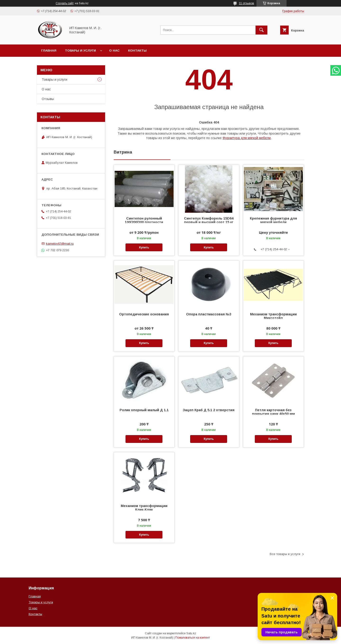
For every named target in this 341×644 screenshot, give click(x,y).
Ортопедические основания (144, 314)
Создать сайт (65, 3)
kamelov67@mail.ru (60, 244)
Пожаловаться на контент (193, 638)
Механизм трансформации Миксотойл (273, 316)
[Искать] (261, 30)
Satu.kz (191, 633)
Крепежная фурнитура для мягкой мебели (273, 220)
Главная (49, 51)
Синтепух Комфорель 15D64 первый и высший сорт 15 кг (209, 220)
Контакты (137, 51)
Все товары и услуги (285, 554)
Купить (144, 247)
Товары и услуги (80, 51)
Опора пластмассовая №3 (209, 314)
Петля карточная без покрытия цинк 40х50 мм (273, 412)
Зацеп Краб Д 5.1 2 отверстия (209, 410)
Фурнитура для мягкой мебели (247, 138)
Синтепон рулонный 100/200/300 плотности (144, 220)
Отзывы (48, 99)
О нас (114, 51)
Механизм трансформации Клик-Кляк (144, 508)
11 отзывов (247, 3)
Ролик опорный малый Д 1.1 (144, 410)
